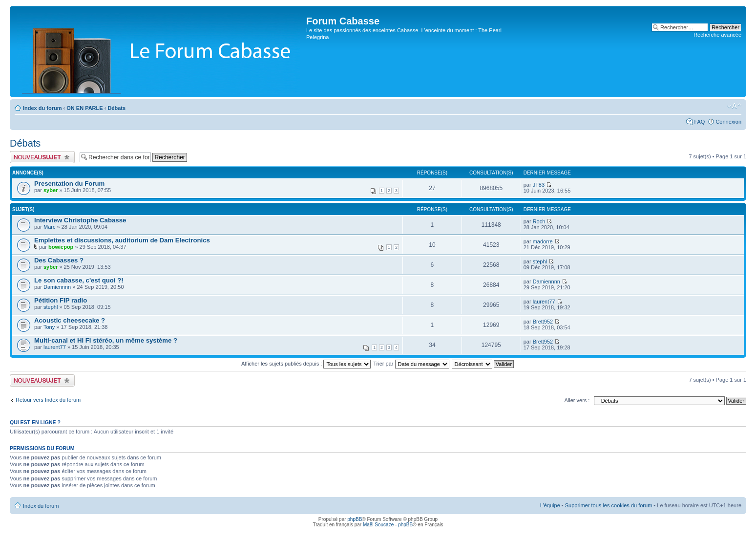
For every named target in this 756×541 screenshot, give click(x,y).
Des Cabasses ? (59, 260)
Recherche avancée (717, 35)
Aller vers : (577, 400)
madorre (543, 241)
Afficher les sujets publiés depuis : (306, 364)
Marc (49, 227)
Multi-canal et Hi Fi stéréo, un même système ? (106, 340)
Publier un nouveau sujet (42, 157)
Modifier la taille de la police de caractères (734, 106)
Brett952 (543, 322)
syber (51, 190)
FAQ (699, 122)
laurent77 (544, 302)
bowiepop (61, 247)
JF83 (539, 185)
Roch (539, 221)
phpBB (355, 519)
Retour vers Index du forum (48, 400)
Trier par (411, 364)
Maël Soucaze (378, 525)
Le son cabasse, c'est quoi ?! (79, 280)
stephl (540, 261)
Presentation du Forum (69, 184)
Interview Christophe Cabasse (80, 220)
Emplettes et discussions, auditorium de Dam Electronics (122, 240)
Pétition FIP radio (61, 300)
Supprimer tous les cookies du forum (609, 505)
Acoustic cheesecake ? (70, 320)
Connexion (728, 122)
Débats (116, 108)
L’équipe (550, 505)
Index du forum (42, 108)
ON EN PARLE (84, 108)
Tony (49, 327)
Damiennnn (57, 287)
